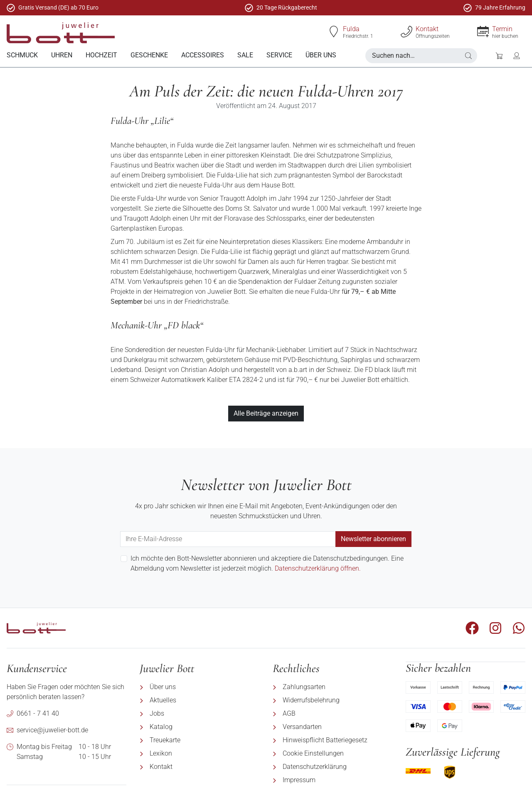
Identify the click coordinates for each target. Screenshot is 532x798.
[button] (468, 56)
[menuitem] (22, 55)
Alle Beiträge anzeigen (266, 413)
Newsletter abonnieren (373, 538)
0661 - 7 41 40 (38, 713)
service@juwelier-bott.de (52, 730)
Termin (502, 29)
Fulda (351, 29)
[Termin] (483, 32)
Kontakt (427, 29)
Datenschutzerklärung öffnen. (318, 568)
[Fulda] (334, 32)
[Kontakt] (406, 32)
